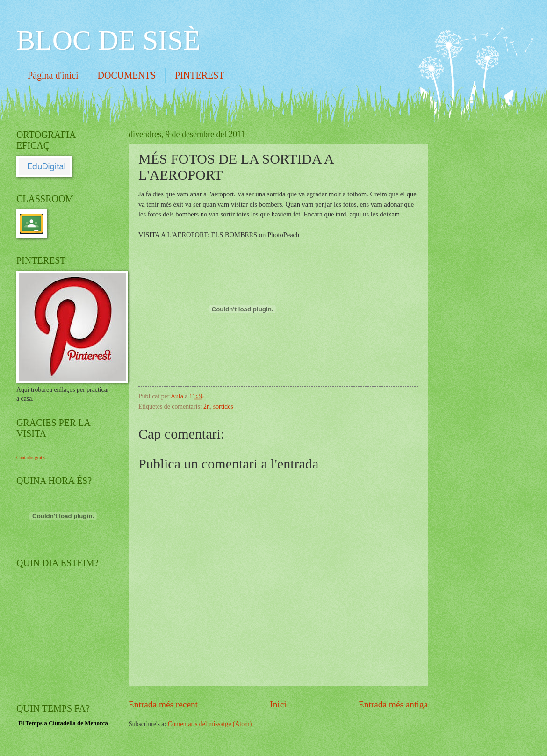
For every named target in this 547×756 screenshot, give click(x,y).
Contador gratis (31, 457)
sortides (223, 407)
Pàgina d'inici (53, 75)
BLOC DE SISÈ (108, 40)
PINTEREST (200, 75)
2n (207, 407)
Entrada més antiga (393, 704)
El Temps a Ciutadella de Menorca (63, 723)
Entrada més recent (163, 704)
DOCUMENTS (127, 75)
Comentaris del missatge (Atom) (210, 724)
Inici (278, 704)
